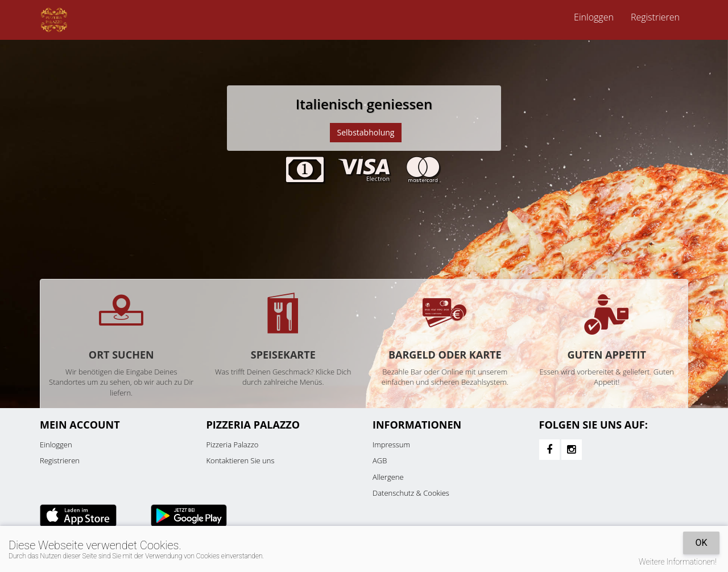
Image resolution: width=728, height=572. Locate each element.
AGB (380, 460)
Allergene (388, 477)
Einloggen (594, 17)
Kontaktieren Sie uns (241, 460)
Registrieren (655, 17)
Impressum (391, 445)
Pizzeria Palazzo (233, 445)
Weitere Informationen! (678, 562)
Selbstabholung (366, 132)
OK (701, 543)
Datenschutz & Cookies (411, 493)
